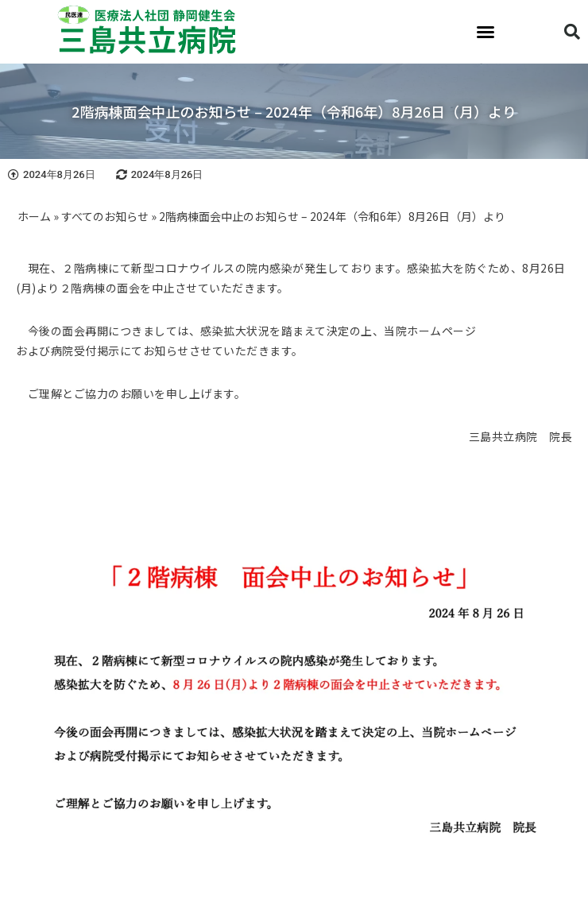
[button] (485, 32)
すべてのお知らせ (105, 216)
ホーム (34, 216)
